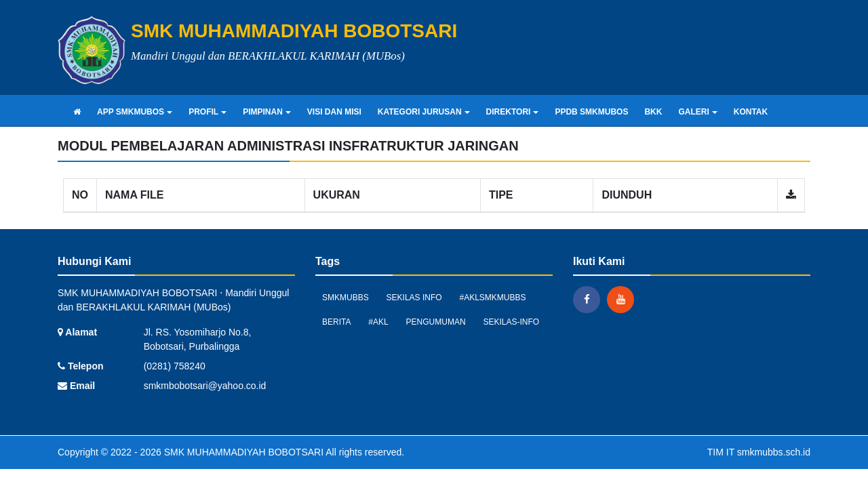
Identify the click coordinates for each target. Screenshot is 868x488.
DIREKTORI (513, 112)
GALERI (697, 112)
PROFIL (208, 112)
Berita (336, 322)
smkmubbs (346, 298)
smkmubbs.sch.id (774, 452)
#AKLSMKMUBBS (493, 298)
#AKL (378, 322)
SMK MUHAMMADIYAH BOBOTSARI (242, 452)
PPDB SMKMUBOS (591, 112)
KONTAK (751, 112)
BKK (653, 112)
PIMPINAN (267, 112)
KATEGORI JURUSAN (424, 112)
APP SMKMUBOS (135, 112)
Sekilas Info (414, 298)
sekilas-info (512, 322)
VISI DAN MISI (334, 112)
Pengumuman (436, 322)
